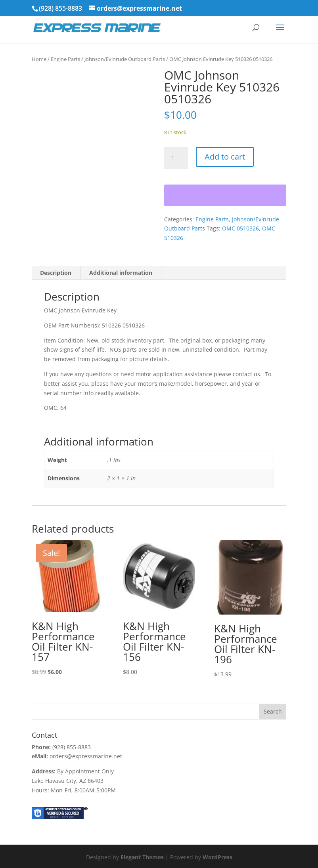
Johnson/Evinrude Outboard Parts (125, 59)
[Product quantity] (176, 158)
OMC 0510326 (240, 228)
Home (39, 59)
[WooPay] (225, 195)
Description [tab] (56, 273)
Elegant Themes (142, 857)
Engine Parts (65, 59)
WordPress (217, 857)
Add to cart (225, 157)
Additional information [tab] (121, 273)
